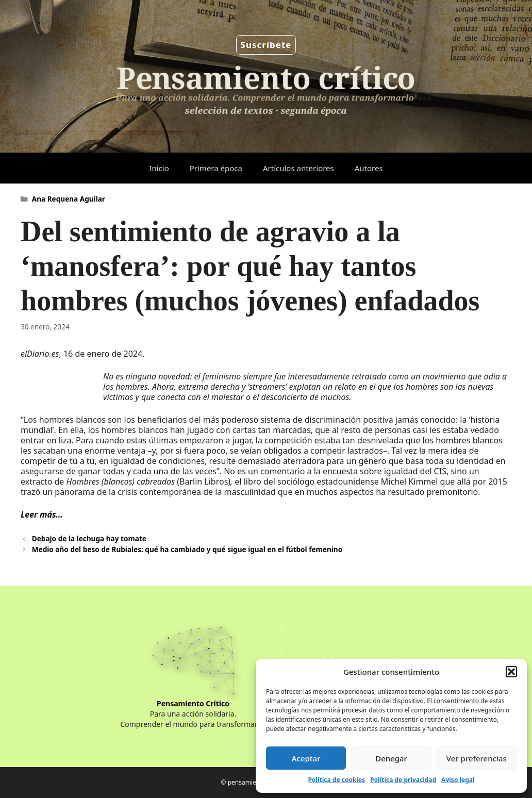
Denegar (391, 758)
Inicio (159, 168)
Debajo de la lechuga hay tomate (89, 538)
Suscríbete (266, 45)
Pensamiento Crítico (193, 703)
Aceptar (306, 758)
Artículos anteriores (298, 168)
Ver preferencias (477, 758)
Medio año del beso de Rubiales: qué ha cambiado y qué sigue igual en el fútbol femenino (187, 549)
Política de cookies (336, 780)
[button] (511, 672)
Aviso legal (458, 780)
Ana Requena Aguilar (69, 199)
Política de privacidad (403, 780)
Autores (369, 168)
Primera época (216, 168)
